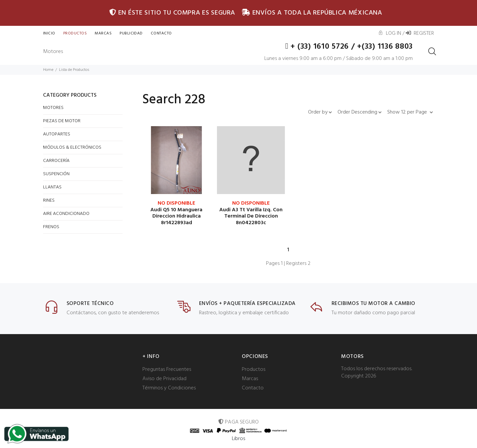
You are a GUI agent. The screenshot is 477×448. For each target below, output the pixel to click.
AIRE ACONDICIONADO (66, 214)
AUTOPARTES (57, 134)
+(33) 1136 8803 (385, 47)
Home (48, 70)
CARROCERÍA (56, 161)
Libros (239, 439)
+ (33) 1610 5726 (318, 47)
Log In (390, 33)
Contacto (253, 388)
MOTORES (53, 108)
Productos (75, 33)
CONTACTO (161, 33)
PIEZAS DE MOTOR (62, 121)
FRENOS (51, 227)
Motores (53, 52)
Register (420, 33)
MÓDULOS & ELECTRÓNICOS (72, 148)
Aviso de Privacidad (164, 379)
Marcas (103, 33)
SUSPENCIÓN (56, 174)
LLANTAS (52, 187)
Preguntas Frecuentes (167, 370)
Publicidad (131, 33)
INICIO (49, 33)
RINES (49, 200)
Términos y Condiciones (169, 388)
